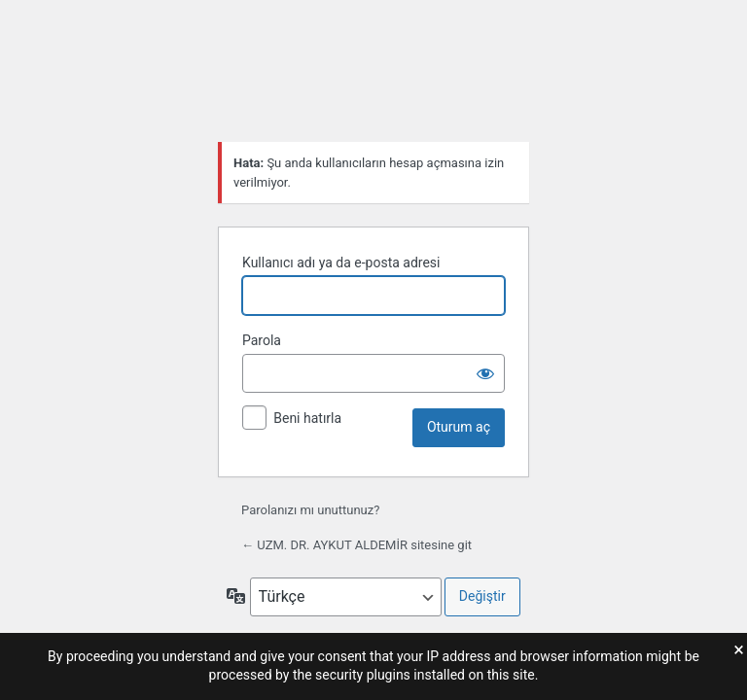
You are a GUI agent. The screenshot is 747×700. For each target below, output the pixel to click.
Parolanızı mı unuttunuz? (310, 510)
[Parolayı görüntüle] (485, 373)
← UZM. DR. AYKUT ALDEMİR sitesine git (356, 545)
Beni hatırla (307, 418)
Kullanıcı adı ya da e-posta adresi (341, 262)
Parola (262, 340)
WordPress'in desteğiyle (373, 78)
